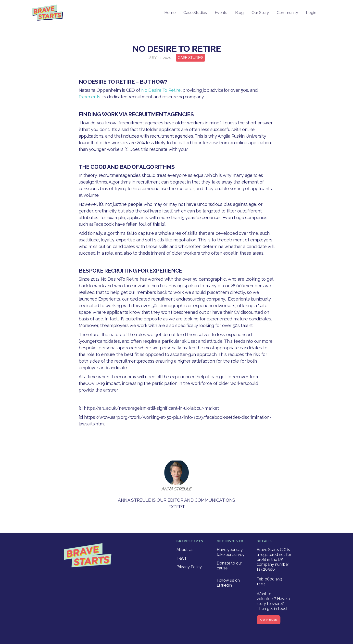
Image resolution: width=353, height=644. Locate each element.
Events (221, 13)
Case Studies (195, 13)
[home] (48, 13)
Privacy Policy (189, 567)
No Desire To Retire (161, 90)
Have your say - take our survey (231, 552)
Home (170, 13)
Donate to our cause (229, 566)
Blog (239, 13)
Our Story (260, 13)
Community (287, 13)
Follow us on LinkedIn (228, 583)
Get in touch (269, 620)
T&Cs (182, 558)
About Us (185, 550)
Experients (89, 97)
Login (311, 13)
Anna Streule (176, 489)
